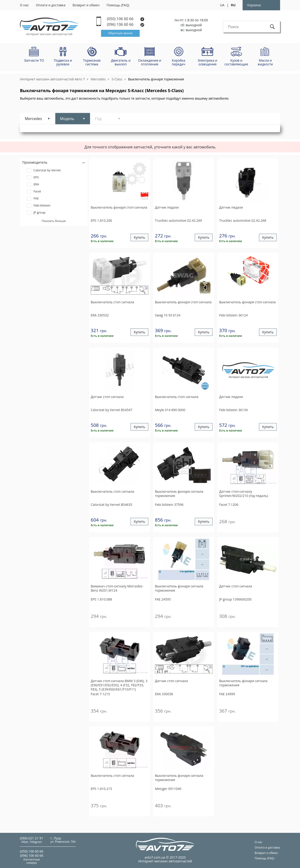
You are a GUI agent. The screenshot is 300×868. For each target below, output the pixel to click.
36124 (233, 315)
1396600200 (235, 599)
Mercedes (98, 79)
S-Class (117, 79)
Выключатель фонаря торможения (156, 79)
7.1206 (229, 505)
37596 (169, 505)
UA (222, 5)
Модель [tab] (67, 119)
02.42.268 (243, 220)
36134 (233, 410)
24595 (163, 599)
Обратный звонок (120, 33)
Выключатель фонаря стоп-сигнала (119, 207)
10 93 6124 (168, 315)
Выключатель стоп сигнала (112, 302)
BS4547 (111, 410)
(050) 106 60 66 (126, 19)
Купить (139, 238)
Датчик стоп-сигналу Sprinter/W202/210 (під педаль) (244, 494)
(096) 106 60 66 (126, 24)
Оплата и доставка (51, 5)
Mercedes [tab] (33, 119)
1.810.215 (101, 789)
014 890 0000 (170, 410)
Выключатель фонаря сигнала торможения (179, 494)
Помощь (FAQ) (118, 5)
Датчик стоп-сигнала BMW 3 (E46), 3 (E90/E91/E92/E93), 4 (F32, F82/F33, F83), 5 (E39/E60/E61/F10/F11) (119, 685)
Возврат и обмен (86, 5)
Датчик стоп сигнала (107, 397)
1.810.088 (101, 599)
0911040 (168, 789)
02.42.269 (178, 220)
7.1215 (100, 694)
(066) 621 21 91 (32, 838)
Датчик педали (167, 207)
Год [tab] (98, 119)
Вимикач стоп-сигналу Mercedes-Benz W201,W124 (117, 588)
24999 (227, 694)
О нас (24, 5)
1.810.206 (101, 220)
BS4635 (111, 505)
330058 (164, 694)
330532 (100, 315)
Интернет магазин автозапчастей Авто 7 (52, 79)
